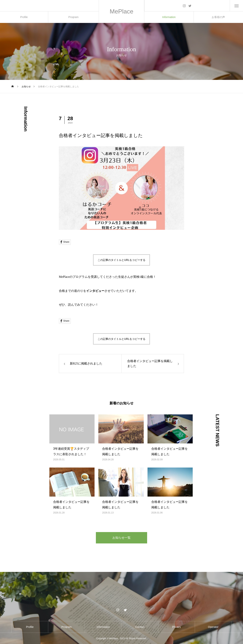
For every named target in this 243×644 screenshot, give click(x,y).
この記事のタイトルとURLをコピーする (121, 260)
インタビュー (95, 291)
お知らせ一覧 (121, 538)
